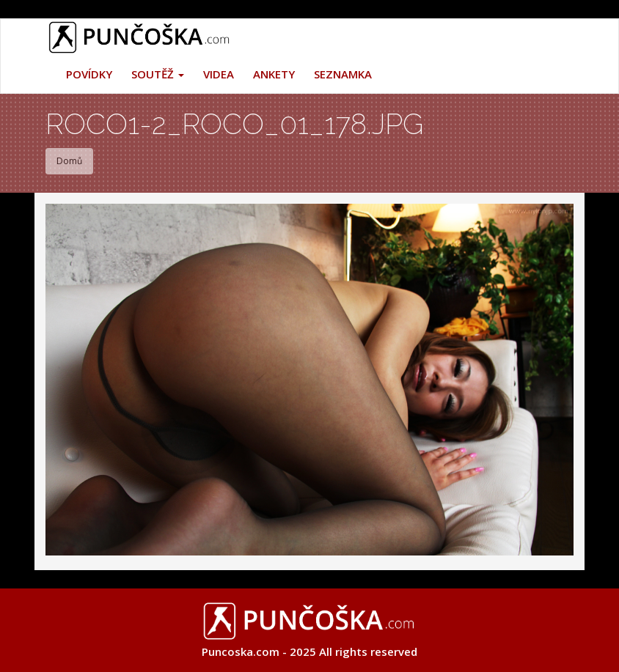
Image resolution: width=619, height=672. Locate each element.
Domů (69, 161)
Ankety (274, 74)
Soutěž (158, 74)
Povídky (89, 74)
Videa (219, 74)
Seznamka (343, 74)
